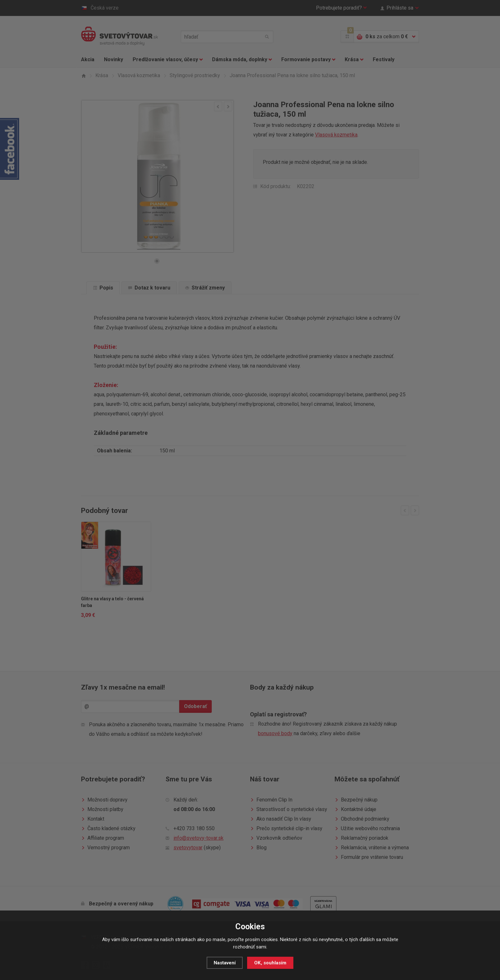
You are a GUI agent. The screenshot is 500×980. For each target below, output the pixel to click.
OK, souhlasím (270, 963)
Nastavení (225, 963)
